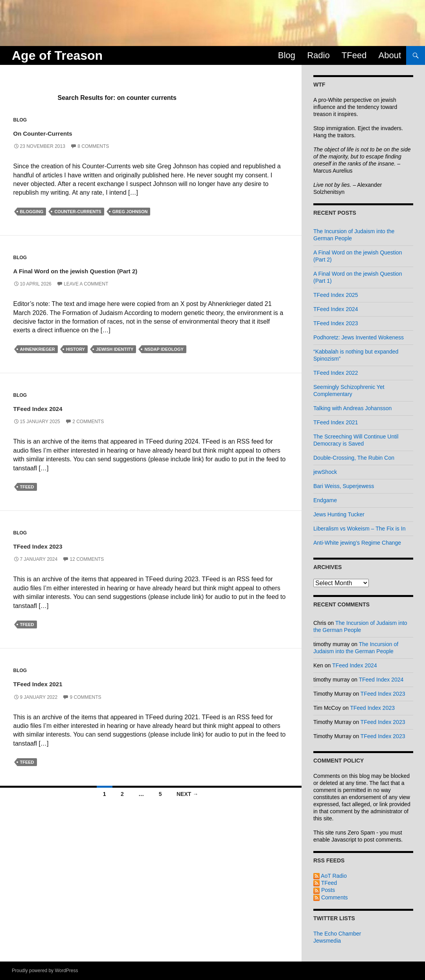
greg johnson (130, 212)
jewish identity (115, 349)
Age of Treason (57, 55)
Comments (331, 897)
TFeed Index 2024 (58, 407)
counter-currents (78, 212)
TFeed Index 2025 (336, 295)
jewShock (325, 472)
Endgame (325, 500)
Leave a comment (86, 284)
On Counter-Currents (65, 132)
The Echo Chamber (337, 934)
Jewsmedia (327, 941)
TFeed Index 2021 (58, 682)
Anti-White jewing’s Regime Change (357, 543)
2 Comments (88, 422)
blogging (32, 212)
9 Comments (85, 697)
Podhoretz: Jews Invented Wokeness (359, 337)
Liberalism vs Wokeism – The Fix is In (359, 529)
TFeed (354, 55)
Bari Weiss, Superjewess (344, 486)
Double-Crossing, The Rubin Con (354, 458)
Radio (318, 55)
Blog (287, 55)
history (75, 349)
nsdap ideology (164, 349)
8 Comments (93, 146)
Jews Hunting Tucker (339, 514)
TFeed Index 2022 (336, 373)
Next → (187, 794)
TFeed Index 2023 (58, 545)
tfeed (27, 487)
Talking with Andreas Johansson (352, 408)
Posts (324, 890)
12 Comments (87, 559)
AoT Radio (330, 876)
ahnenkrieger (38, 349)
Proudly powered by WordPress (45, 971)
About (390, 55)
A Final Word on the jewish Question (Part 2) (122, 270)
